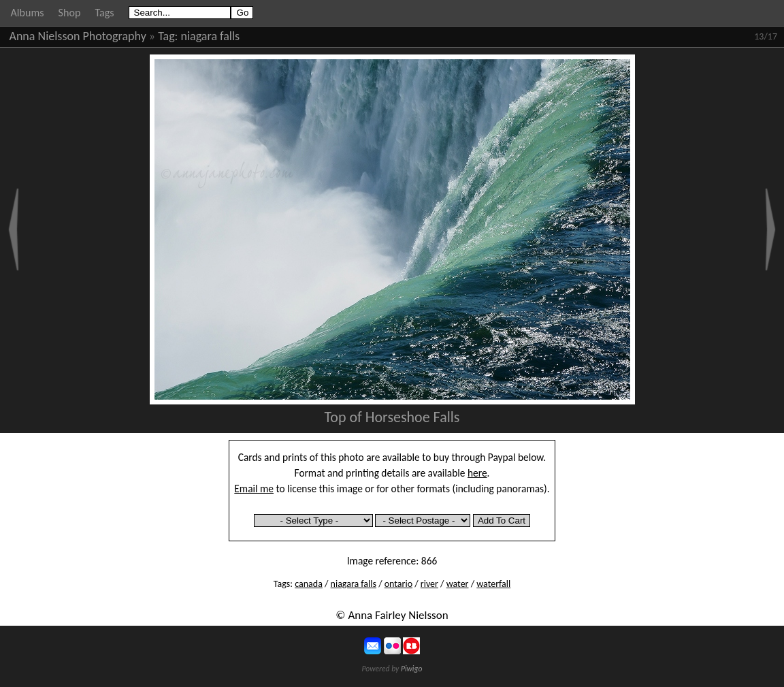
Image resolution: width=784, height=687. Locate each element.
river (429, 584)
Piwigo (412, 669)
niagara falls (211, 36)
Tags (104, 13)
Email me (254, 489)
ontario (398, 584)
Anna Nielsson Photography (78, 36)
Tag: (168, 36)
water (458, 584)
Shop (70, 13)
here (477, 473)
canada (309, 584)
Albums (28, 13)
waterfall (493, 584)
